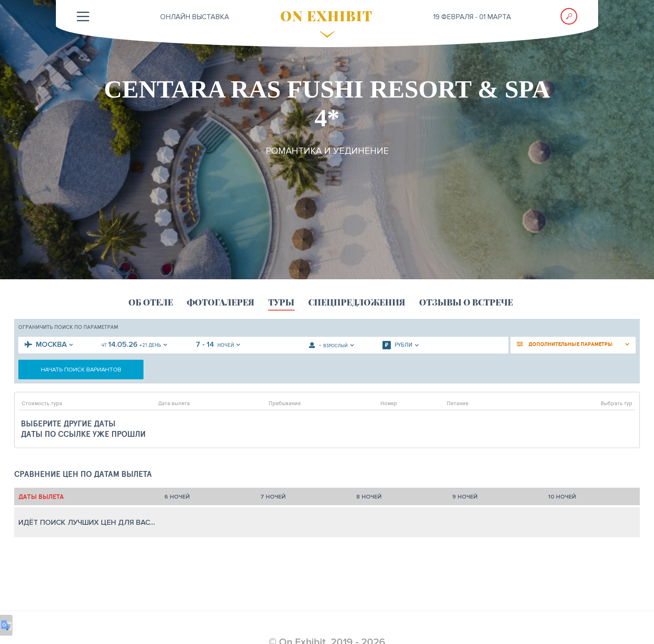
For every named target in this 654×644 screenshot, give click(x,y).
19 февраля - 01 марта (472, 17)
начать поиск (81, 370)
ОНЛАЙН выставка (195, 17)
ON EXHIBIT (327, 15)
